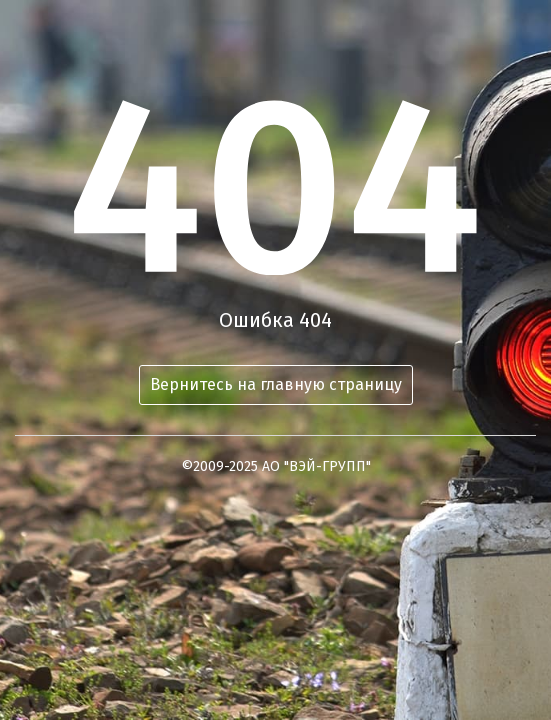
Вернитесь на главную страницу (276, 384)
